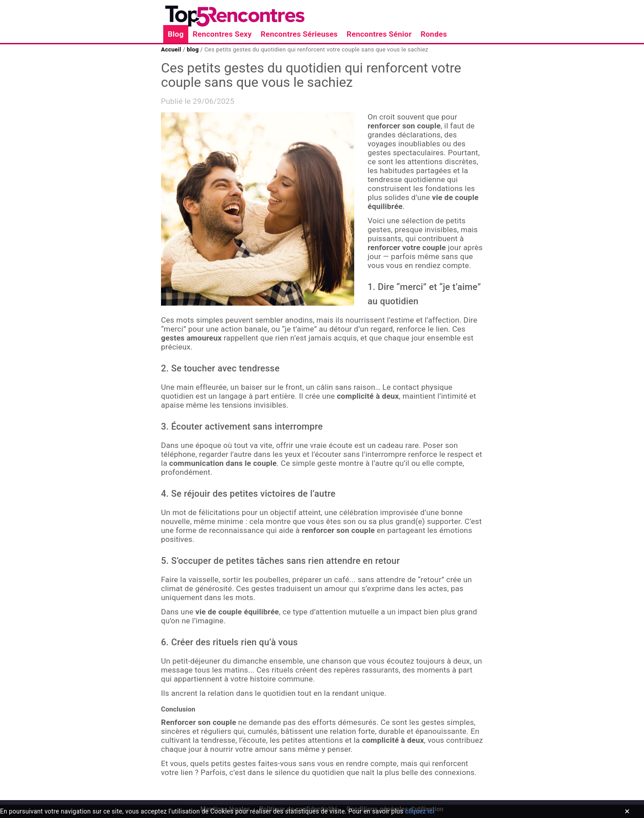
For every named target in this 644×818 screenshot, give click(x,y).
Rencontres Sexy (222, 34)
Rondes (434, 34)
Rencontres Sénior (379, 34)
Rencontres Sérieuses (299, 34)
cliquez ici (420, 811)
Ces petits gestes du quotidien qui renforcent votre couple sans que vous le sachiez (315, 49)
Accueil (172, 49)
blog (193, 49)
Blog (176, 34)
